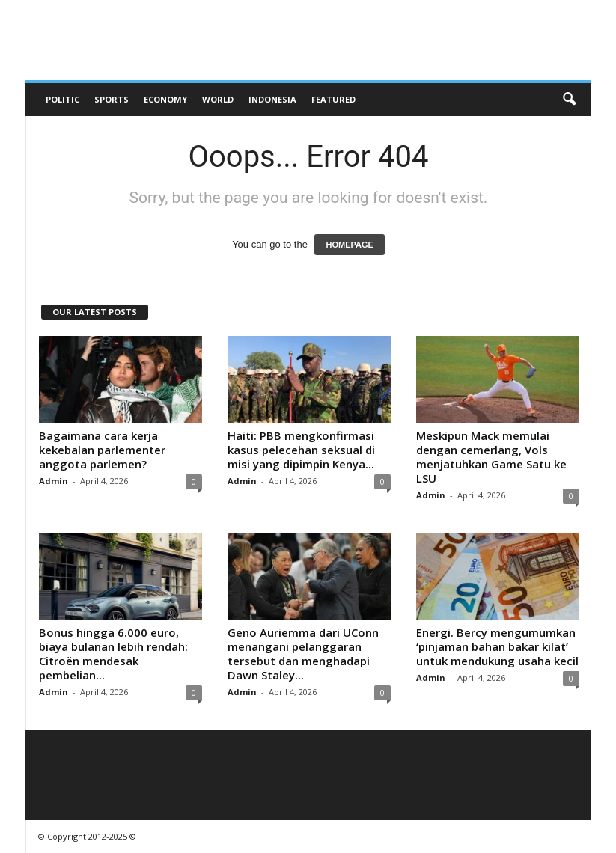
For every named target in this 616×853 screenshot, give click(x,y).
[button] (569, 100)
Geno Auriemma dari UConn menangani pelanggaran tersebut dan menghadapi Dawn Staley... (303, 654)
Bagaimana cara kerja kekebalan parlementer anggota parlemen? (102, 450)
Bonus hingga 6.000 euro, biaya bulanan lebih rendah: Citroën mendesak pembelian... (113, 654)
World (218, 99)
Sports (112, 99)
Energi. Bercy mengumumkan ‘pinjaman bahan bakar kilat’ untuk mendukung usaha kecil (497, 646)
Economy (165, 99)
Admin (54, 481)
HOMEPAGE (349, 245)
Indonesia (272, 99)
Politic (62, 99)
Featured (333, 99)
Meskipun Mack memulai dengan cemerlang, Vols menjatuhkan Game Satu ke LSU (491, 457)
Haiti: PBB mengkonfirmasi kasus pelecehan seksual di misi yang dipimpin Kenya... (301, 450)
